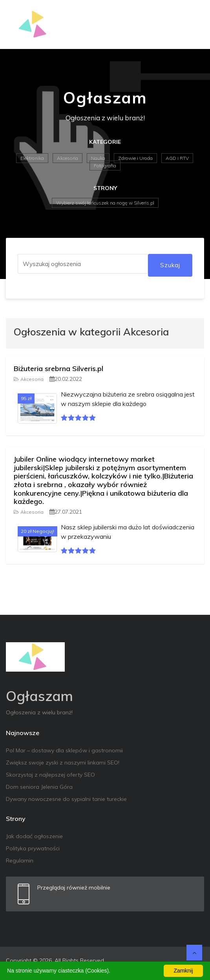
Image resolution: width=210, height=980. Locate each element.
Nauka (98, 158)
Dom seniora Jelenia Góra (39, 787)
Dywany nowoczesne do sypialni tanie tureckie (66, 799)
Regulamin (20, 860)
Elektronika (32, 158)
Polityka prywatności (33, 848)
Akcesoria (68, 158)
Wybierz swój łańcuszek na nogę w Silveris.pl (105, 203)
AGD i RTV (177, 158)
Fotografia (105, 166)
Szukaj (170, 265)
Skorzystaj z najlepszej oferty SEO (50, 775)
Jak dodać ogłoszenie (34, 836)
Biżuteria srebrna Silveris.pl (58, 369)
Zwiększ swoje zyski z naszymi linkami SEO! (63, 763)
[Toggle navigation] (193, 25)
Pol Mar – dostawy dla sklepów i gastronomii (64, 750)
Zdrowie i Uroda (135, 158)
